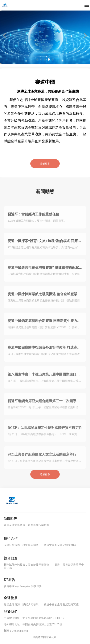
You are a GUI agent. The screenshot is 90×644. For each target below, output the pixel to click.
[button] (5, 36)
